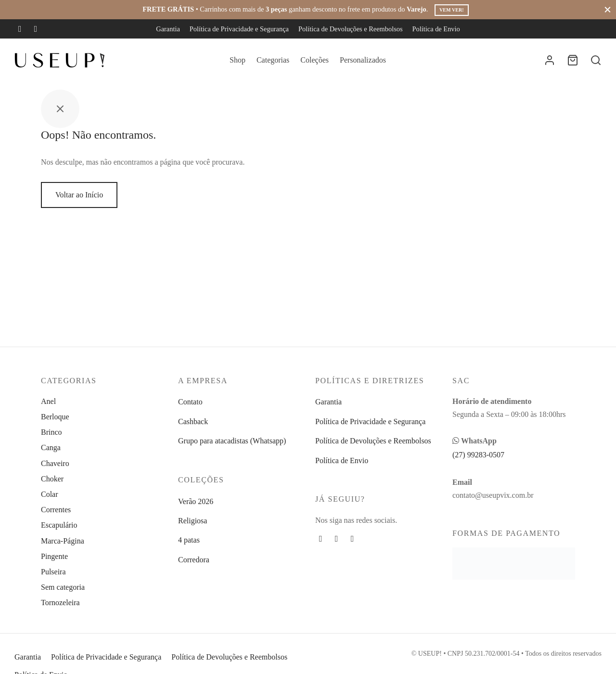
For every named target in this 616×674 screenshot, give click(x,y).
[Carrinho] (573, 60)
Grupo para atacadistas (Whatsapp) (232, 441)
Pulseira (53, 572)
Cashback (193, 421)
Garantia (168, 29)
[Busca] (596, 60)
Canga (51, 447)
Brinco (51, 432)
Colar (50, 494)
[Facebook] (20, 29)
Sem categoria (63, 587)
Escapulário (59, 525)
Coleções (314, 60)
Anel (48, 401)
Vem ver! (451, 10)
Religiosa (192, 521)
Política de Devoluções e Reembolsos (351, 29)
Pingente (54, 556)
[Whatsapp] (353, 539)
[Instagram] (36, 29)
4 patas (189, 540)
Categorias (273, 60)
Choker (52, 479)
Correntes (56, 510)
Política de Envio (436, 29)
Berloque (55, 417)
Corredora (194, 560)
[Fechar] (608, 9)
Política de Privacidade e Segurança (239, 29)
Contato (190, 402)
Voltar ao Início (79, 201)
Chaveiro (55, 463)
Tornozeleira (60, 603)
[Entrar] (550, 60)
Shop (237, 60)
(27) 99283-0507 (478, 455)
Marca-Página (63, 541)
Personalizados (363, 60)
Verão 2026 (196, 501)
